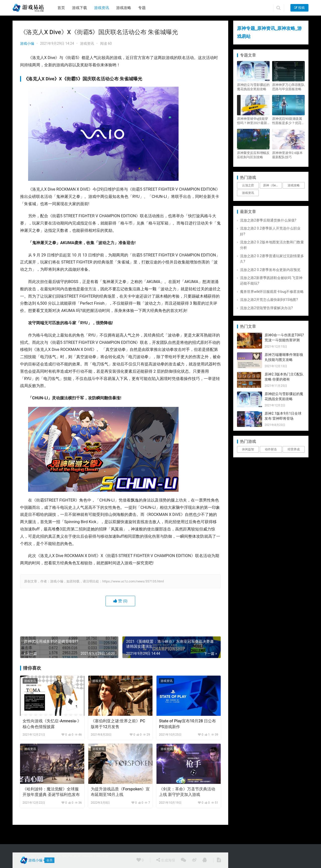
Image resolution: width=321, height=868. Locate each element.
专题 (142, 8)
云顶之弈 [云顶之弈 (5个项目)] (248, 185)
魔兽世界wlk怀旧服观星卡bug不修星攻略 (272, 292)
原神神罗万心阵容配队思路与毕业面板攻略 (288, 87)
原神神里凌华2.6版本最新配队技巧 (287, 155)
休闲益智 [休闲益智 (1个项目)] (248, 449)
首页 (61, 8)
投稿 (299, 8)
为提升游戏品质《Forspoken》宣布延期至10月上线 (120, 792)
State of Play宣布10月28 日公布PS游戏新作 (187, 724)
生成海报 (166, 860)
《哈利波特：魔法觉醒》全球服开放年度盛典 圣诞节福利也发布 (51, 792)
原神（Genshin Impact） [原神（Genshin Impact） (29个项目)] (272, 185)
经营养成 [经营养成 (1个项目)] (294, 449)
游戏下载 (79, 8)
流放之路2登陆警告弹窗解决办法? (266, 308)
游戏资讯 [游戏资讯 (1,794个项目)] (248, 193)
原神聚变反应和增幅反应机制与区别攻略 (253, 155)
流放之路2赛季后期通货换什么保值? (268, 220)
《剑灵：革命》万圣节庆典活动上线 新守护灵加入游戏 (187, 792)
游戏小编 (27, 43)
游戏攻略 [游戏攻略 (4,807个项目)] (294, 185)
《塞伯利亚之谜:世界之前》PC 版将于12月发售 (118, 724)
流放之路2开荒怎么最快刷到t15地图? (269, 300)
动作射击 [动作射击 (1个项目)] (271, 449)
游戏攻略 (124, 8)
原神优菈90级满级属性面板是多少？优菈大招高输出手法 (288, 121)
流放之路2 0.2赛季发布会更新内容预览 (270, 270)
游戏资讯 (102, 8)
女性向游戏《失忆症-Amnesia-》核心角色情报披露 (52, 724)
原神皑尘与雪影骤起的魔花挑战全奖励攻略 (253, 87)
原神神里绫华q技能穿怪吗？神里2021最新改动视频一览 (253, 121)
